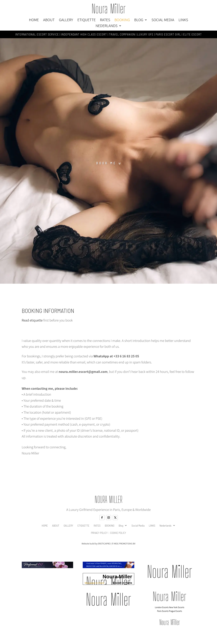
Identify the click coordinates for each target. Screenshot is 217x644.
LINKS (183, 20)
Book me (106, 164)
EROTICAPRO (104, 545)
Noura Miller (108, 9)
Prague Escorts (175, 612)
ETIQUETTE (87, 20)
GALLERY (66, 20)
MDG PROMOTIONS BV (125, 545)
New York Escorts (177, 609)
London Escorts (162, 609)
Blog (139, 20)
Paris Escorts (163, 612)
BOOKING (122, 20)
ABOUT (49, 20)
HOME (34, 20)
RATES (105, 20)
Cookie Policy (118, 534)
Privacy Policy (99, 534)
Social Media (163, 20)
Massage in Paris (94, 584)
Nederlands (106, 26)
